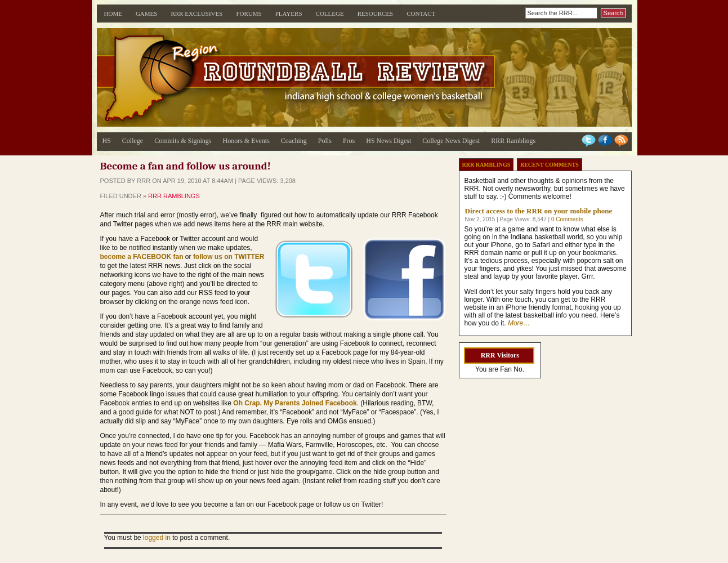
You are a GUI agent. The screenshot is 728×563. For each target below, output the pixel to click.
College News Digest (451, 141)
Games (147, 14)
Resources (376, 14)
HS (107, 141)
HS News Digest (388, 141)
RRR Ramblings (513, 141)
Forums (249, 14)
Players (289, 14)
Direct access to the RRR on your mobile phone (539, 211)
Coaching (294, 141)
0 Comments (567, 219)
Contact (421, 14)
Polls (325, 141)
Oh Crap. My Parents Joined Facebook (295, 403)
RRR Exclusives (196, 14)
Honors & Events (246, 141)
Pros (349, 141)
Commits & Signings (183, 141)
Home (113, 14)
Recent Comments (550, 165)
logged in (157, 538)
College (330, 14)
